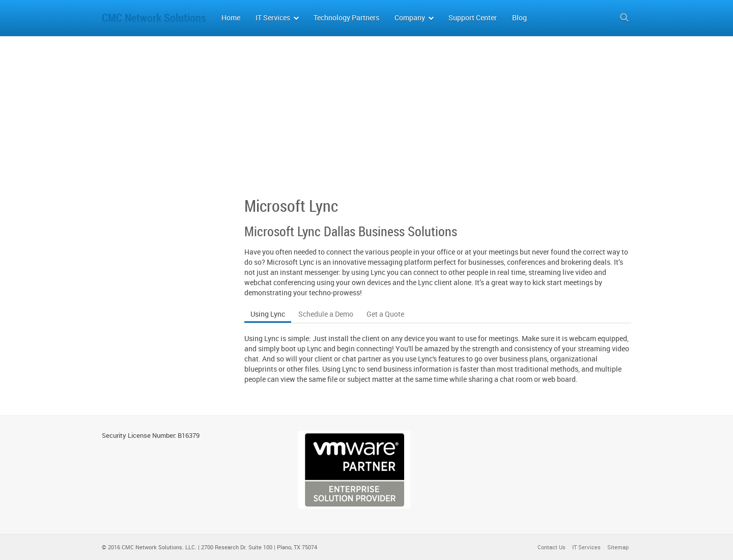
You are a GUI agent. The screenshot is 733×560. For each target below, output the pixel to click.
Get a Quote (385, 314)
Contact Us (552, 547)
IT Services (586, 547)
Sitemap (618, 547)
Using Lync (268, 314)
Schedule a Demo (326, 314)
